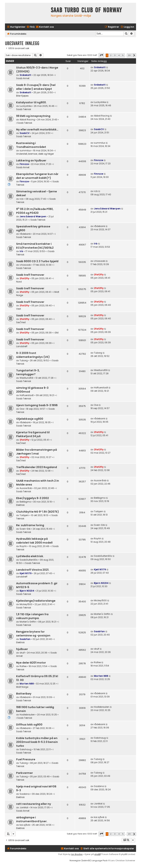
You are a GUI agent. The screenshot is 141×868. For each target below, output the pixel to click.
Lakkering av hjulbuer (31, 160)
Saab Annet (23, 78)
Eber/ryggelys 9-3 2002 (32, 498)
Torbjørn (24, 515)
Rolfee (23, 666)
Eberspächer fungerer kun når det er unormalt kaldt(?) (37, 176)
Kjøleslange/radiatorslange (36, 601)
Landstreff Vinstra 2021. (33, 570)
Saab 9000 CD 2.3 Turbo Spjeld (37, 261)
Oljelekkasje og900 (30, 419)
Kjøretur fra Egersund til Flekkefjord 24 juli (33, 434)
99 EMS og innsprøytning (33, 116)
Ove (22, 409)
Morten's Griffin (28, 622)
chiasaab (25, 265)
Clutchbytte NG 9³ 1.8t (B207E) (38, 512)
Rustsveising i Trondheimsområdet (31, 145)
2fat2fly (24, 278)
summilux (25, 150)
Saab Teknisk (24, 109)
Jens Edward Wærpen (33, 216)
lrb (21, 251)
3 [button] (115, 55)
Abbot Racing (27, 120)
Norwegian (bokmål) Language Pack (89, 860)
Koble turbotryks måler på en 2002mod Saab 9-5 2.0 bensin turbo (37, 742)
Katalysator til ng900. (31, 102)
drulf (22, 653)
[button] (101, 55)
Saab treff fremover (30, 275)
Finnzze (24, 164)
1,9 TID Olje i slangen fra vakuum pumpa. (32, 616)
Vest (19, 309)
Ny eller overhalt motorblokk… (37, 130)
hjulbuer (22, 649)
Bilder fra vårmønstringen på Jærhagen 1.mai (37, 452)
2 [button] (111, 55)
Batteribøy (24, 694)
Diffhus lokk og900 (29, 725)
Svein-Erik (25, 529)
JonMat (24, 807)
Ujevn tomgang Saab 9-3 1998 (37, 405)
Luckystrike (26, 106)
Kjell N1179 (26, 573)
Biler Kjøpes (22, 96)
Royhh (23, 546)
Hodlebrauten (27, 715)
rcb (21, 199)
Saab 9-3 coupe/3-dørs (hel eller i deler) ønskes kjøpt (36, 87)
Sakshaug (26, 749)
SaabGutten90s (29, 560)
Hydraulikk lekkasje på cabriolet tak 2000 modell (34, 541)
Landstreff (22, 346)
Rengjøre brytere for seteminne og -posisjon (33, 634)
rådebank (25, 234)
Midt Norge (22, 687)
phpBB (97, 854)
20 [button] (129, 55)
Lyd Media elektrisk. (30, 556)
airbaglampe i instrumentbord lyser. (32, 819)
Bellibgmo (25, 502)
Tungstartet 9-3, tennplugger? (28, 372)
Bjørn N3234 (27, 591)
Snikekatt (25, 75)
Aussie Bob (26, 488)
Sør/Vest (21, 322)
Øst (57, 333)
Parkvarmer (25, 773)
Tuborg (24, 360)
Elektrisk (20, 505)
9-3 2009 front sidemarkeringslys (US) (33, 355)
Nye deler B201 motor (31, 663)
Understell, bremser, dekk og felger (35, 154)
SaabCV (25, 133)
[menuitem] (30, 27)
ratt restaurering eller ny (34, 804)
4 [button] (119, 55)
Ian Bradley (77, 854)
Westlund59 (26, 378)
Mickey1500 (26, 604)
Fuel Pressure (26, 759)
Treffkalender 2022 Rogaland (37, 467)
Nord (19, 282)
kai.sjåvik (25, 825)
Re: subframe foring (30, 525)
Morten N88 (27, 684)
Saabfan (25, 639)
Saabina (25, 794)
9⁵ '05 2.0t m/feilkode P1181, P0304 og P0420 (35, 211)
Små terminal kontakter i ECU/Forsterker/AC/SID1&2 (35, 246)
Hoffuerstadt (27, 395)
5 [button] (123, 55)
